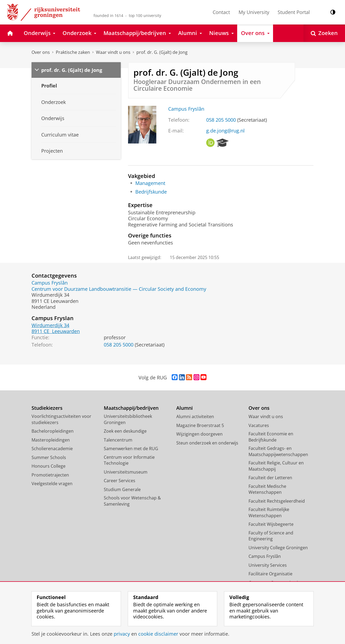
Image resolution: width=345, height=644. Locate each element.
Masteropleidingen (51, 440)
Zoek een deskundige (125, 431)
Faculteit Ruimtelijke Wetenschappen (269, 512)
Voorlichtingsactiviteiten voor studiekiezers (61, 419)
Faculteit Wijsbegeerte (271, 524)
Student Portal (294, 12)
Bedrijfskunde (151, 192)
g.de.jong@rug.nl (225, 131)
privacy (122, 634)
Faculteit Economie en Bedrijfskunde (271, 437)
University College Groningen (278, 548)
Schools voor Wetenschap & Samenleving (132, 501)
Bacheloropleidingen (53, 431)
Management (150, 183)
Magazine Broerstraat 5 (200, 425)
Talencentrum (118, 440)
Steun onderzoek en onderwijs (207, 443)
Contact (221, 12)
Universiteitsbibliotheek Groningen (128, 419)
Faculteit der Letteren (270, 478)
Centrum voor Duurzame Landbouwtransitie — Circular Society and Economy (119, 289)
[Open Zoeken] (324, 33)
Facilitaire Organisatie (270, 574)
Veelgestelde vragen (52, 484)
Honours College (49, 466)
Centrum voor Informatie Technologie (129, 460)
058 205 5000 (221, 120)
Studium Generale (122, 489)
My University (254, 12)
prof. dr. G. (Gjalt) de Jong (162, 52)
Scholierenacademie (52, 449)
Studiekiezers (47, 408)
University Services (268, 565)
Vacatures (259, 425)
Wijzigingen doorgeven (199, 434)
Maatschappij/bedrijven (131, 408)
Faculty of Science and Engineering (271, 536)
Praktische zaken (73, 52)
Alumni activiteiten (195, 416)
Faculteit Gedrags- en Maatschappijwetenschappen (278, 451)
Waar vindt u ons (113, 52)
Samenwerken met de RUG (131, 449)
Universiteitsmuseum (126, 472)
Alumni (184, 408)
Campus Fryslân (186, 109)
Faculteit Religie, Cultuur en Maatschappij (276, 466)
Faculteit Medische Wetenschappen (267, 489)
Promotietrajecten (50, 475)
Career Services (120, 481)
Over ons (41, 52)
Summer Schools (49, 457)
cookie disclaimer (158, 634)
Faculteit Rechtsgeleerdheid (277, 501)
